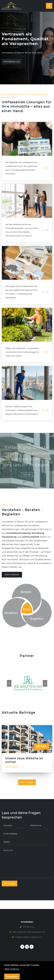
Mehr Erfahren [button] (12, 973)
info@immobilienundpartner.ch (29, 937)
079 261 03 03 (29, 927)
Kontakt (27, 475)
